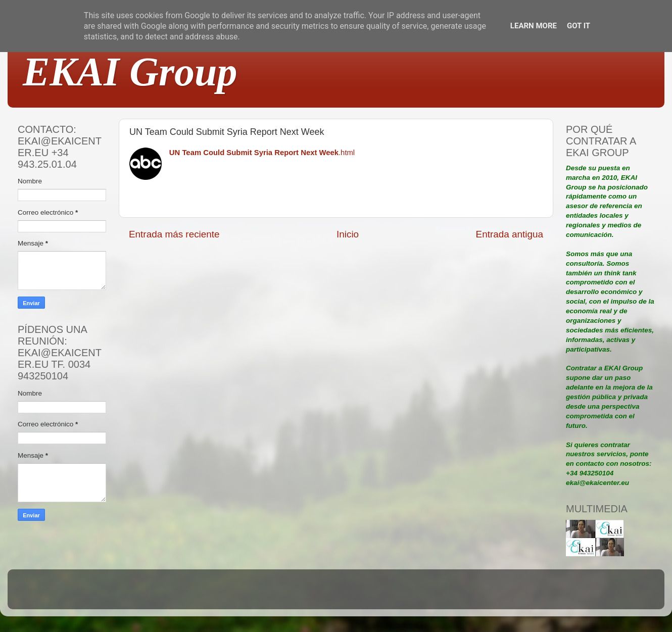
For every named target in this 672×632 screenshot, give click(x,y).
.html (262, 153)
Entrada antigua (510, 234)
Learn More (534, 26)
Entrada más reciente (174, 234)
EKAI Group (130, 72)
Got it (579, 26)
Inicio (348, 234)
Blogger (402, 594)
